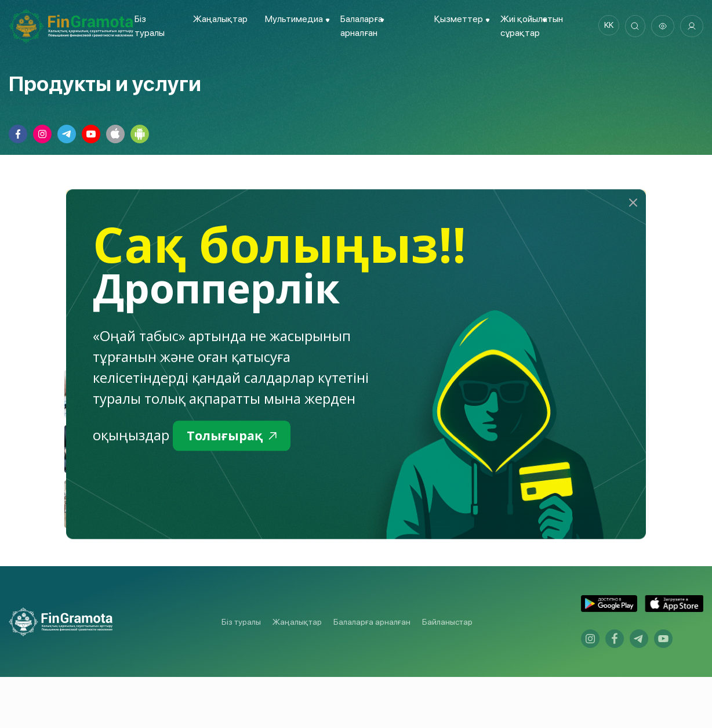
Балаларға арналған (372, 672)
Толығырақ (236, 437)
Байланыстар (447, 672)
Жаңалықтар (218, 19)
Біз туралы (241, 672)
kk (605, 26)
